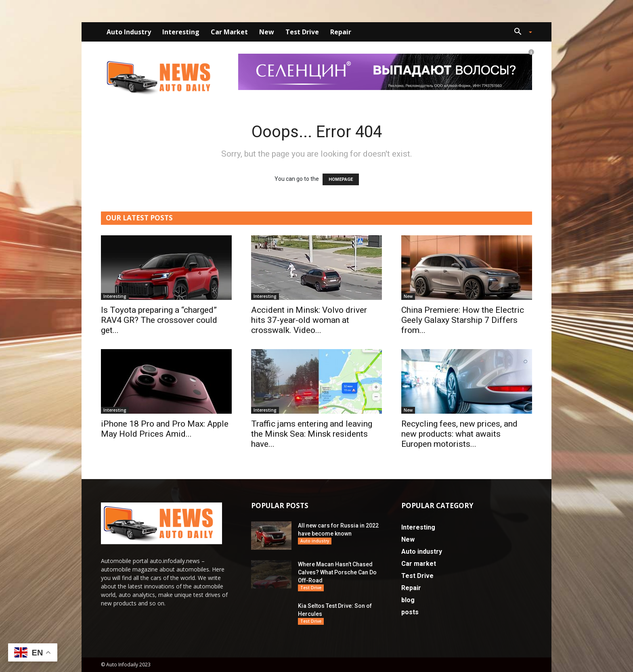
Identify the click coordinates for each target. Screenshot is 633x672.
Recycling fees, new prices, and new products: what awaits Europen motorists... (459, 434)
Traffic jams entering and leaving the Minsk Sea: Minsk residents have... (312, 434)
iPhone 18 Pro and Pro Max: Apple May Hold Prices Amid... (165, 429)
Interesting (181, 32)
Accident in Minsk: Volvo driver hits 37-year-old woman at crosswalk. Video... (309, 320)
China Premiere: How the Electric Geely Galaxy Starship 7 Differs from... (463, 320)
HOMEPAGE (341, 179)
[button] (520, 32)
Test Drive (302, 32)
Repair (341, 32)
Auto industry (129, 32)
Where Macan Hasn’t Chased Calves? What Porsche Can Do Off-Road (337, 572)
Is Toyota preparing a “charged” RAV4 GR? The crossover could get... (159, 320)
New (267, 32)
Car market (229, 32)
